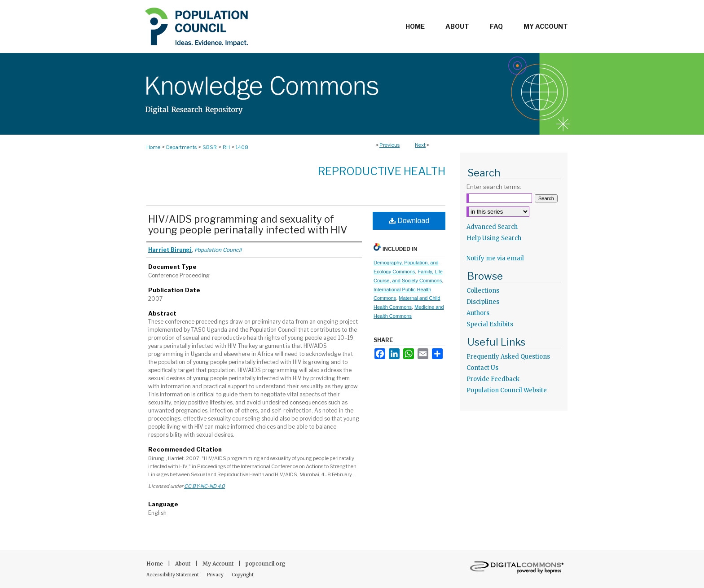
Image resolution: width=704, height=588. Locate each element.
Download (409, 221)
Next (420, 145)
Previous (389, 145)
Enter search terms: (494, 187)
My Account (219, 564)
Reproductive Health (382, 171)
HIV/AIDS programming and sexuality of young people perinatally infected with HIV (248, 224)
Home (153, 147)
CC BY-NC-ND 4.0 (205, 486)
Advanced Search (492, 227)
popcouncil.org (266, 564)
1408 (242, 147)
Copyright (243, 575)
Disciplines (483, 302)
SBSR (210, 147)
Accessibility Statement (173, 575)
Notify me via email (495, 258)
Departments (181, 147)
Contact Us (482, 368)
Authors (478, 313)
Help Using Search (494, 238)
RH (226, 147)
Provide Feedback (493, 379)
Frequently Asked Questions (508, 357)
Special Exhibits (490, 324)
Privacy (216, 575)
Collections (483, 291)
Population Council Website (507, 390)
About (183, 564)
